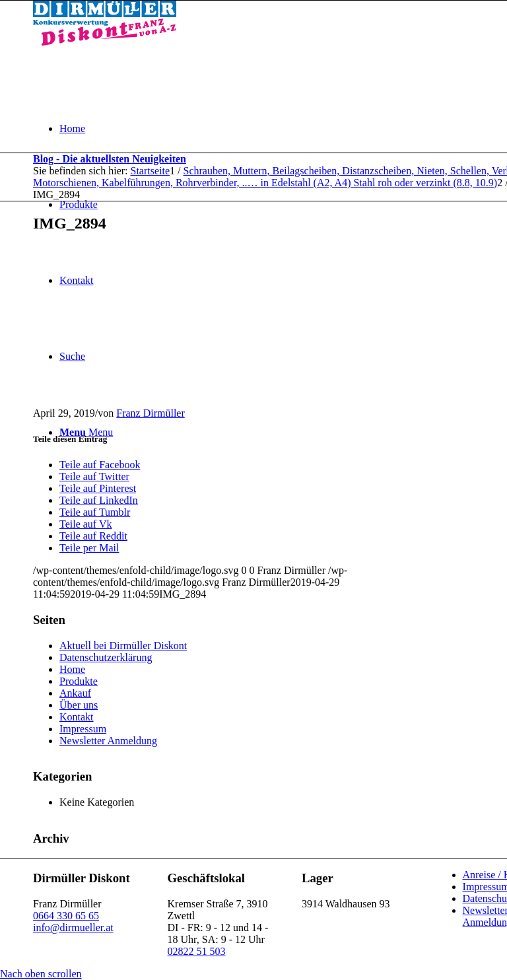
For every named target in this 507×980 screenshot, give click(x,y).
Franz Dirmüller (151, 413)
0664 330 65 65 (66, 916)
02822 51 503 (197, 951)
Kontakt (77, 717)
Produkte (79, 681)
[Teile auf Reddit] (93, 536)
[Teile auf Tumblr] (95, 512)
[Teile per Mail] (89, 548)
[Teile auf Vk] (85, 524)
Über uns (79, 705)
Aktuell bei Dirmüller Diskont (123, 646)
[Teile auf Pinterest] (98, 488)
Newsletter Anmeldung (108, 741)
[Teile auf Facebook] (100, 465)
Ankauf (75, 693)
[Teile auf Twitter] (94, 476)
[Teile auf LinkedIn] (99, 500)
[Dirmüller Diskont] (105, 42)
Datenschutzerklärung (106, 657)
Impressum (83, 729)
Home (72, 669)
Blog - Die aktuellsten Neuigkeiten (110, 159)
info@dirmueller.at (73, 927)
